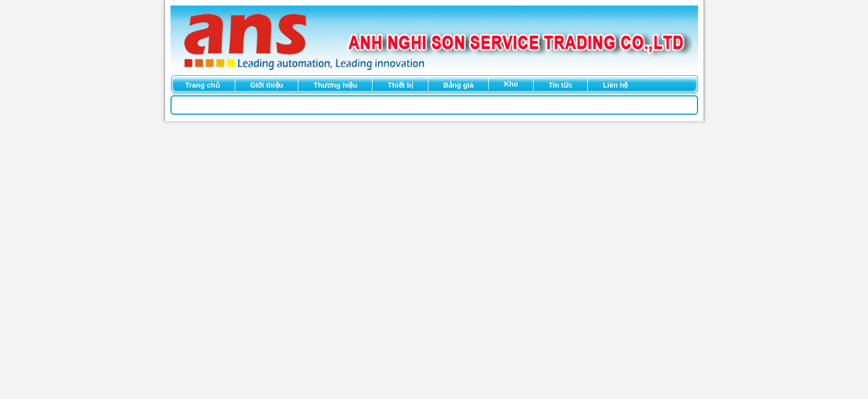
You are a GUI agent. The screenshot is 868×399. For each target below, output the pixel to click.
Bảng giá (459, 85)
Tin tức (560, 85)
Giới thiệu (267, 85)
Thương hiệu (335, 85)
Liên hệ (615, 85)
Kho (511, 84)
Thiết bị (400, 85)
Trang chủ (203, 85)
